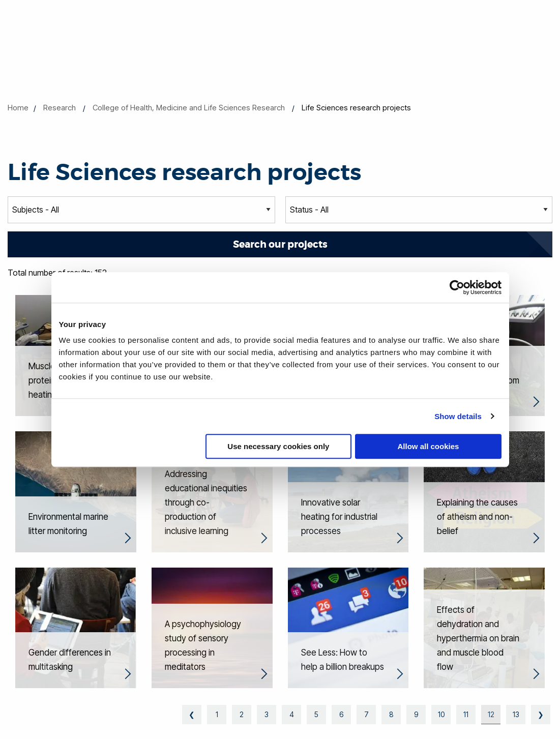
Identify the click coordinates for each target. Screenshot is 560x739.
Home (18, 108)
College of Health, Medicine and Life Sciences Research (189, 108)
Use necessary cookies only (278, 446)
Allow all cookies (429, 446)
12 (491, 714)
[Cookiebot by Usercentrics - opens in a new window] (457, 287)
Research (60, 108)
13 (516, 714)
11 (466, 714)
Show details (458, 416)
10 (441, 714)
